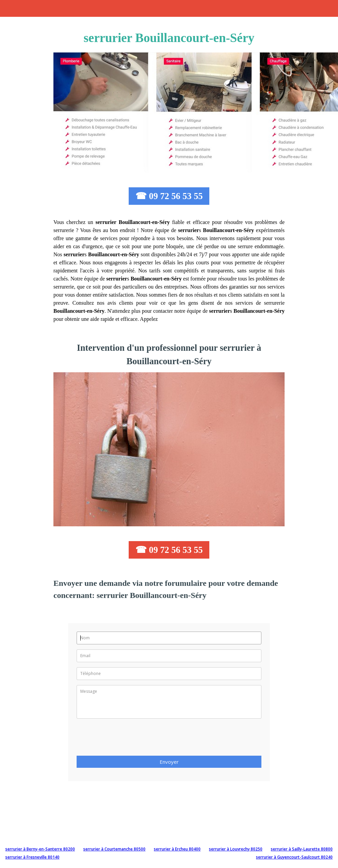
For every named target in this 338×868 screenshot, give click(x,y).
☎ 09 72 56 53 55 (169, 196)
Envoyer (169, 762)
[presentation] (128, 739)
